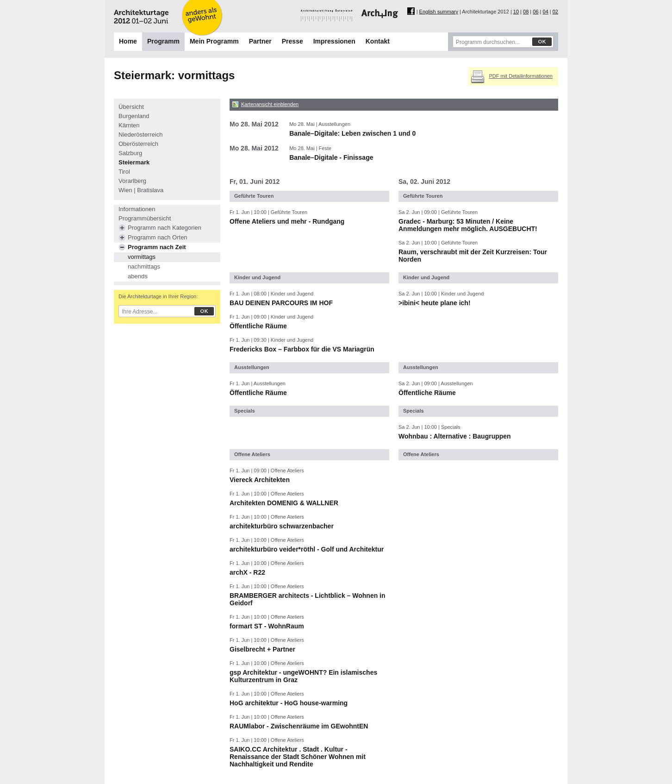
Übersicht (131, 107)
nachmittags (144, 267)
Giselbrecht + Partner (262, 649)
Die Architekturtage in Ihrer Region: (158, 296)
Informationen (137, 209)
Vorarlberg (132, 181)
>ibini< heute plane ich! (435, 303)
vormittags (142, 257)
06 (535, 12)
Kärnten (129, 125)
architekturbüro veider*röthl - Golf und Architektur (307, 549)
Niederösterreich (140, 135)
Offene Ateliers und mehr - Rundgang (287, 221)
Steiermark (134, 162)
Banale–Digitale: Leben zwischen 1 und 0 (352, 133)
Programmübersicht (145, 218)
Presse (292, 41)
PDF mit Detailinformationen (521, 76)
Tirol (124, 172)
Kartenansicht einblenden (270, 104)
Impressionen (334, 41)
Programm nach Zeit (157, 247)
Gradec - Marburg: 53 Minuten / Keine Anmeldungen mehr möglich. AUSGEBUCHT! (468, 225)
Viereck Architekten (260, 480)
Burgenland (134, 116)
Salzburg (130, 153)
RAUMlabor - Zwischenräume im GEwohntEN (299, 726)
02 (555, 12)
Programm (163, 41)
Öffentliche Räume (258, 326)
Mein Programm (214, 41)
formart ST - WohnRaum (267, 626)
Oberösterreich (138, 144)
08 (526, 12)
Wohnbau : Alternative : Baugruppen (455, 436)
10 (516, 12)
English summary (439, 12)
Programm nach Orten (158, 237)
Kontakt (378, 41)
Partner (260, 41)
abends (138, 276)
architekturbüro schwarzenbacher (282, 526)
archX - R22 (247, 572)
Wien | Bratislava (141, 190)
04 (546, 12)
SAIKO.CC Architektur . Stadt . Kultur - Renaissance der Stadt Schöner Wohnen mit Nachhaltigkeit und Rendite (298, 757)
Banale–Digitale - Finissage (331, 157)
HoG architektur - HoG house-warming (289, 703)
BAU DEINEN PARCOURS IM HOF (281, 303)
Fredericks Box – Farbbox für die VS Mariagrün (302, 349)
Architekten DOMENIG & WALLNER (284, 503)
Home (128, 41)
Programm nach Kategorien (165, 228)
